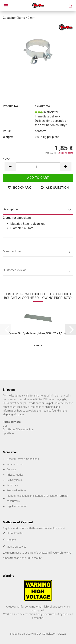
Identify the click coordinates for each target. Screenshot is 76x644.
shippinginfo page (13, 414)
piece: (7, 159)
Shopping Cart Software (24, 634)
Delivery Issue (15, 480)
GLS (5, 426)
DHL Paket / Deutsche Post (19, 429)
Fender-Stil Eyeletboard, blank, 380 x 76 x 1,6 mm (38, 333)
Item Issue (13, 485)
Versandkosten (15, 464)
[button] (10, 167)
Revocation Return (17, 490)
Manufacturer (12, 251)
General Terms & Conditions (23, 459)
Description (10, 209)
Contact (11, 469)
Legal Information (17, 506)
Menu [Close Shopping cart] (6, 6)
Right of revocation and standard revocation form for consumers (38, 498)
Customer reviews (15, 270)
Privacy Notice (15, 475)
